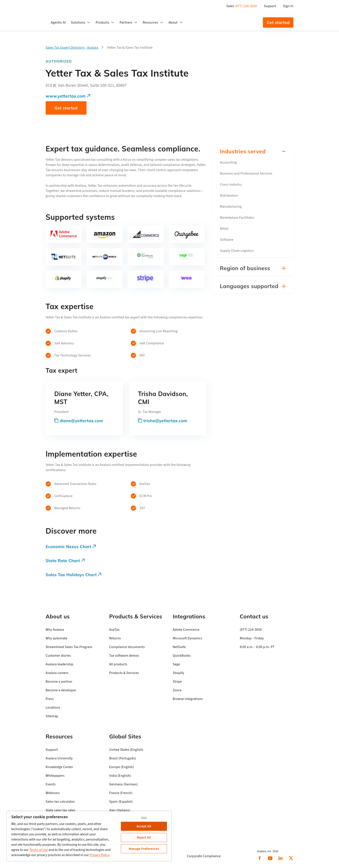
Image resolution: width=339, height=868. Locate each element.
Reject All (144, 838)
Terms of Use (39, 850)
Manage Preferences (144, 849)
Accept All (144, 826)
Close (144, 817)
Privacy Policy (99, 855)
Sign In (288, 6)
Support (270, 6)
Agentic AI (58, 22)
